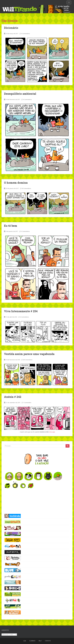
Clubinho (32, 641)
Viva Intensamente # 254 (21, 311)
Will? (40, 641)
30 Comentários (26, 188)
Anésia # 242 (13, 397)
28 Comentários (28, 360)
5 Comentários (25, 231)
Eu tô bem (11, 226)
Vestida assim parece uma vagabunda (29, 354)
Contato (48, 641)
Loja (25, 641)
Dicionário (11, 28)
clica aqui (52, 432)
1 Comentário (27, 403)
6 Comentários (24, 317)
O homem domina (16, 183)
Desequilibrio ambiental (20, 94)
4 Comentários (26, 34)
